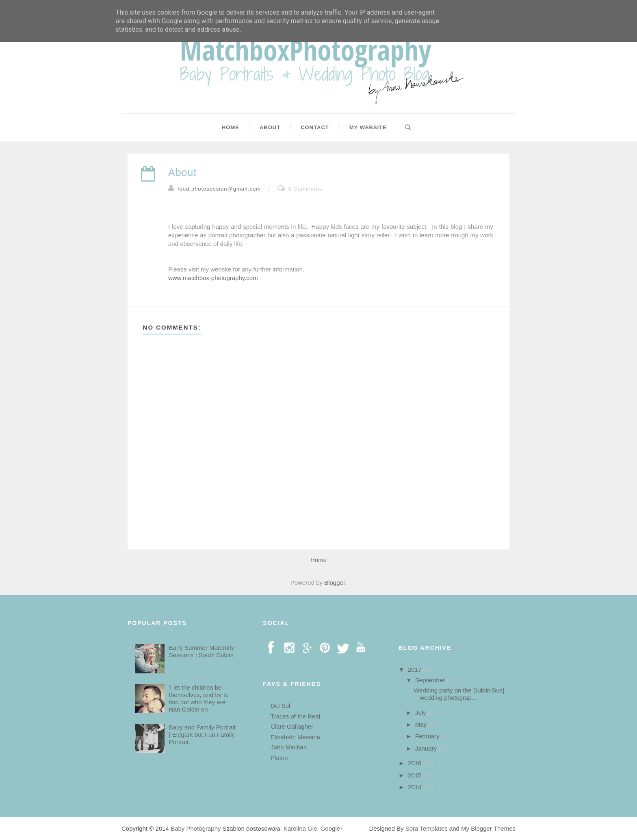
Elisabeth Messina (295, 737)
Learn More (477, 21)
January (427, 748)
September (431, 680)
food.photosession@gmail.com (219, 189)
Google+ (332, 828)
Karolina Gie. (301, 828)
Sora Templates (427, 828)
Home (231, 127)
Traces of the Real (295, 716)
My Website (368, 127)
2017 (416, 670)
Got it (513, 21)
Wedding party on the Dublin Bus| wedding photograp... (459, 694)
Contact (315, 127)
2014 (416, 787)
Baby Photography (196, 828)
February (428, 736)
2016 (416, 763)
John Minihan (289, 747)
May (422, 724)
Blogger (335, 583)
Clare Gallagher (292, 726)
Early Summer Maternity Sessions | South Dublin (202, 651)
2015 (416, 775)
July (421, 713)
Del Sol (280, 706)
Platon (279, 758)
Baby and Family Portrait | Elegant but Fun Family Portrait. (202, 735)
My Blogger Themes (488, 828)
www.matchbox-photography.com (213, 278)
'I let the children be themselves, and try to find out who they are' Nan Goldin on (199, 698)
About (270, 127)
